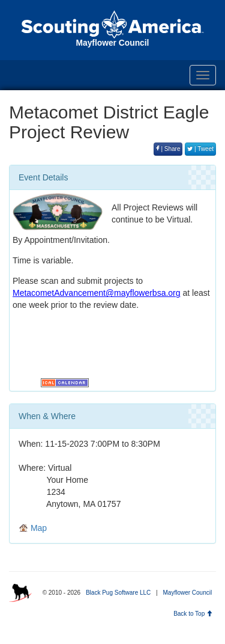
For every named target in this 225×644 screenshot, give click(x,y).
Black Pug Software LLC (118, 593)
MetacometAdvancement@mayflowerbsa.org (97, 293)
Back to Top (193, 614)
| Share (168, 149)
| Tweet (200, 149)
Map (33, 528)
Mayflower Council (187, 593)
